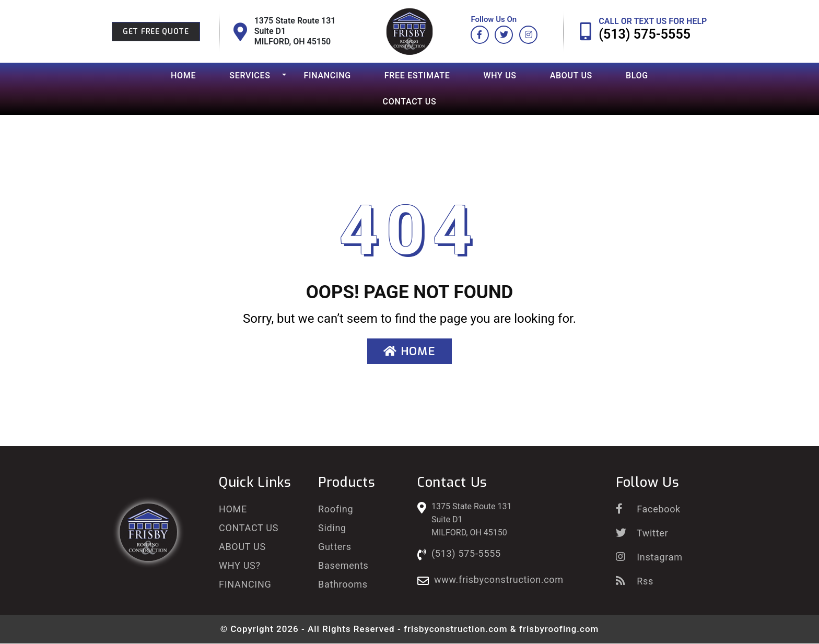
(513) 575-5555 (645, 34)
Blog (637, 75)
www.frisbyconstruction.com (499, 579)
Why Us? (240, 565)
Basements (343, 565)
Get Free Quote (156, 32)
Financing (327, 75)
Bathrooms (343, 584)
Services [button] (250, 75)
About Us (571, 75)
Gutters (335, 547)
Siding (332, 528)
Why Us (500, 75)
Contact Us (410, 102)
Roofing (336, 509)
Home (183, 75)
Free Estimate (417, 75)
